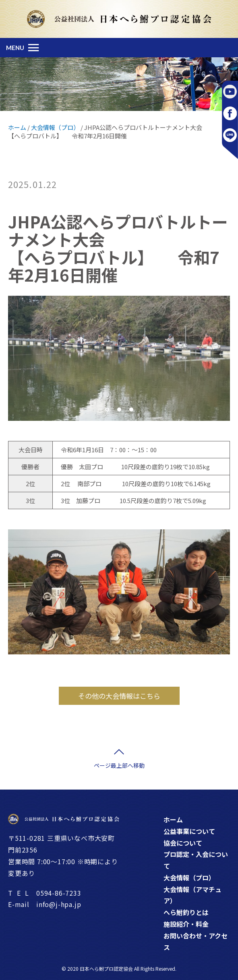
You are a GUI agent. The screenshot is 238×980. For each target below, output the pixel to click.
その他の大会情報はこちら (119, 696)
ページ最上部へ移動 (119, 765)
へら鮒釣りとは (186, 912)
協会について (183, 843)
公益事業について (189, 831)
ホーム (173, 819)
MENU (15, 48)
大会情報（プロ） (189, 878)
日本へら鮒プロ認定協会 (106, 969)
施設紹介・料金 (186, 924)
